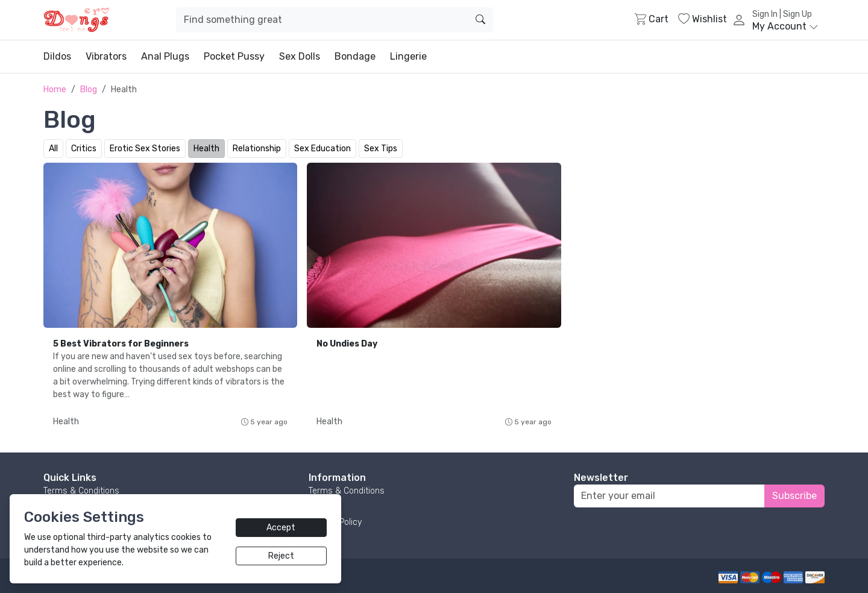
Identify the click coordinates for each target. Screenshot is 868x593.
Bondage (355, 56)
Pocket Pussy (234, 56)
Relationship (257, 149)
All (53, 149)
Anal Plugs (165, 56)
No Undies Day (347, 344)
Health (206, 149)
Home (55, 89)
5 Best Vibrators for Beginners (121, 344)
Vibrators (106, 56)
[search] (480, 20)
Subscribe (794, 496)
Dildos (57, 56)
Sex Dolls (300, 56)
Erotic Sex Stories (145, 149)
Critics (84, 149)
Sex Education (322, 149)
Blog (89, 89)
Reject (281, 556)
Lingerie (408, 56)
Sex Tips (381, 149)
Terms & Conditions (81, 491)
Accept (281, 528)
